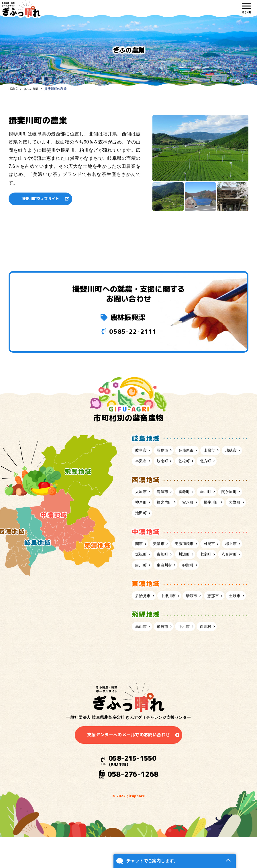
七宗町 (142, 583)
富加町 (189, 571)
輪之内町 (196, 517)
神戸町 (170, 517)
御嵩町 (142, 594)
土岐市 (142, 637)
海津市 (166, 506)
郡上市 (142, 571)
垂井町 (213, 506)
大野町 (170, 529)
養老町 (189, 506)
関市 (140, 560)
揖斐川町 (144, 529)
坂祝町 (166, 571)
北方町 (142, 474)
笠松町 (213, 463)
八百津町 (168, 583)
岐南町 (189, 463)
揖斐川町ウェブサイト (43, 199)
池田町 (194, 529)
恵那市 (221, 626)
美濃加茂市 (189, 560)
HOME (13, 89)
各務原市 (191, 451)
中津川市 (172, 626)
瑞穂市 (142, 463)
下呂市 (189, 669)
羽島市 (166, 451)
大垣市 (142, 506)
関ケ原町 (144, 517)
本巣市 (166, 463)
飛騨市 (166, 669)
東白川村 (219, 583)
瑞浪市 (198, 626)
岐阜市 (142, 451)
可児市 (217, 560)
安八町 (221, 517)
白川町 (194, 583)
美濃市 (162, 560)
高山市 (142, 669)
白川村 (213, 669)
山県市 (217, 451)
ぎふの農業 (32, 89)
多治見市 (144, 626)
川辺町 (213, 571)
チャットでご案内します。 (138, 856)
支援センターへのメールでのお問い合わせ (129, 779)
